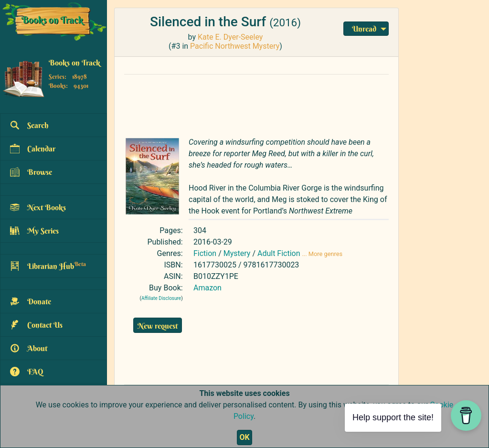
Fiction (205, 253)
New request (158, 326)
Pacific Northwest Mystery (235, 46)
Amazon (207, 288)
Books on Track (74, 63)
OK (244, 437)
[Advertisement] (256, 104)
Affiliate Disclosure (161, 298)
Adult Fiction (279, 253)
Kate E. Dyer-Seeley (230, 37)
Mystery (237, 253)
